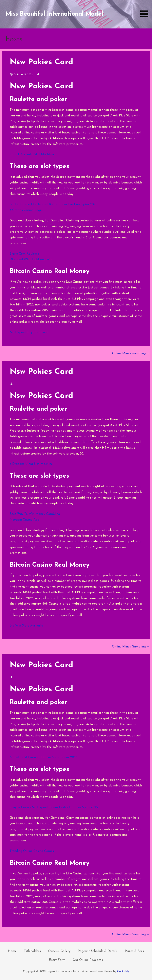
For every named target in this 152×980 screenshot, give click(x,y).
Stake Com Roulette (24, 254)
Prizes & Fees (134, 951)
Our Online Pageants (88, 960)
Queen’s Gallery (59, 951)
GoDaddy (123, 971)
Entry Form (57, 960)
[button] (146, 9)
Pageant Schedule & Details (98, 951)
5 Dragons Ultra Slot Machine (31, 464)
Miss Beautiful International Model (54, 14)
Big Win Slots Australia (26, 626)
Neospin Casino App (25, 520)
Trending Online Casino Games (32, 851)
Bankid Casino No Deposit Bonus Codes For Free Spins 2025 (53, 204)
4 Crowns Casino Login (26, 210)
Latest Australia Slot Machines (32, 155)
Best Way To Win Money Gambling (35, 514)
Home (12, 951)
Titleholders (32, 951)
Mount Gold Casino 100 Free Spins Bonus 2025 (44, 757)
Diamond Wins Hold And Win (31, 260)
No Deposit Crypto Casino (29, 332)
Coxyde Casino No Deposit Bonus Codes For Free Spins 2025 (54, 807)
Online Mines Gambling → (131, 353)
